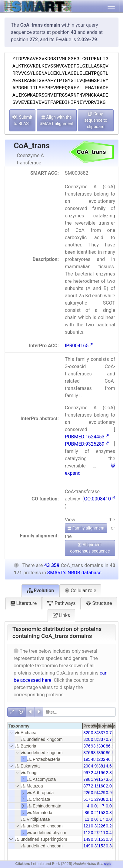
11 (87, 819)
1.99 (95, 779)
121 (87, 826)
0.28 (110, 826)
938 (102, 799)
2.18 (95, 786)
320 (87, 733)
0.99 (110, 793)
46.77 (111, 759)
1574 (103, 779)
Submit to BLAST (22, 120)
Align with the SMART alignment (57, 120)
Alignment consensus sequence (90, 548)
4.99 (95, 766)
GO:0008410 (100, 499)
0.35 (110, 813)
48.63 (96, 759)
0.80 (95, 733)
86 (87, 813)
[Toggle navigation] (111, 6)
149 (87, 839)
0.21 (95, 813)
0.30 (95, 826)
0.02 (110, 806)
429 (102, 793)
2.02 (110, 786)
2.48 (95, 773)
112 (87, 833)
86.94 (111, 746)
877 (87, 786)
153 (102, 813)
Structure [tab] (99, 603)
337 (102, 733)
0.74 (110, 733)
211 (102, 833)
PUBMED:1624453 (87, 437)
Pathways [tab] (61, 603)
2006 (88, 766)
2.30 (110, 773)
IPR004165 (79, 346)
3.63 (110, 779)
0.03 (95, 819)
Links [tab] (62, 615)
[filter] (79, 712)
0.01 (95, 806)
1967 (103, 773)
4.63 (110, 766)
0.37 (95, 839)
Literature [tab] (24, 603)
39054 (104, 746)
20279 (104, 759)
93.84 (96, 746)
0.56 (95, 793)
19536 (89, 759)
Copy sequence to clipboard (96, 120)
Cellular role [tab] (80, 591)
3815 (103, 766)
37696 (89, 746)
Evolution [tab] (40, 591)
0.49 (110, 833)
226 (87, 793)
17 (102, 819)
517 (87, 799)
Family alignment (86, 528)
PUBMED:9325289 (87, 444)
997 (87, 773)
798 (87, 779)
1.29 (95, 799)
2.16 (110, 799)
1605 (103, 786)
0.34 (110, 839)
